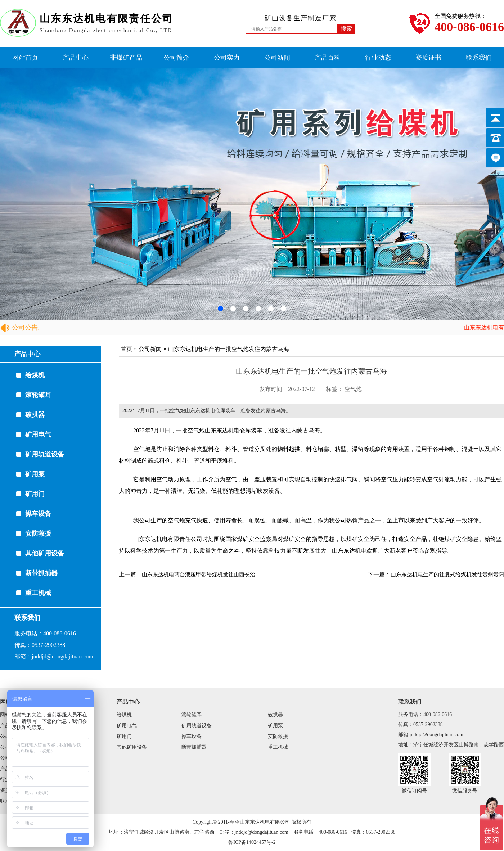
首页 (126, 349)
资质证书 (428, 58)
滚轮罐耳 (38, 395)
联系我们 (479, 58)
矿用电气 (38, 434)
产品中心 (76, 58)
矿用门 (35, 494)
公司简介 (176, 58)
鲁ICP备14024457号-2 (252, 842)
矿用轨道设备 (45, 454)
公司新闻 (277, 58)
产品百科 (328, 58)
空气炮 (353, 389)
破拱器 (35, 415)
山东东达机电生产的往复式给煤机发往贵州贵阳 (447, 575)
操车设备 (38, 514)
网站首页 (25, 58)
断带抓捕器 (41, 573)
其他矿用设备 (45, 553)
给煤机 (35, 375)
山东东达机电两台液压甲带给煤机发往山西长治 (199, 575)
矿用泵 (35, 474)
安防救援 (38, 533)
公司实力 (227, 58)
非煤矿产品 (126, 58)
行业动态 (378, 58)
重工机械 (38, 593)
